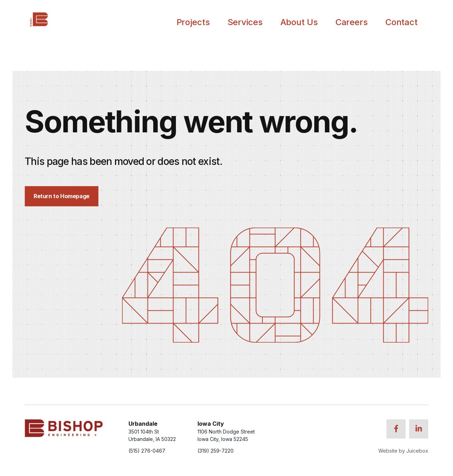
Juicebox (417, 451)
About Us (299, 22)
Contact (402, 22)
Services (245, 22)
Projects (193, 22)
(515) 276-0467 (147, 451)
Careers (352, 22)
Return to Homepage (62, 196)
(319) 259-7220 (216, 451)
